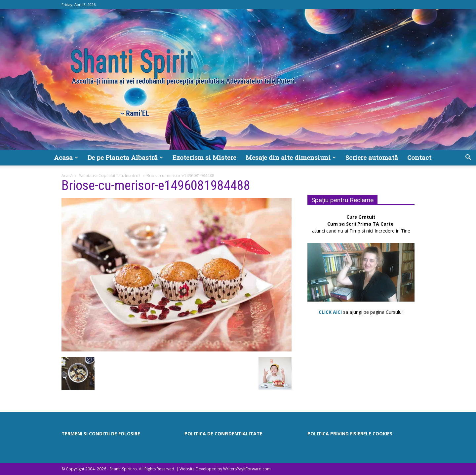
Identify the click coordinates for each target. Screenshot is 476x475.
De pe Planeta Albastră (125, 157)
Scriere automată (372, 157)
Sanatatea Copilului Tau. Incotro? (110, 176)
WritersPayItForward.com (247, 469)
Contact (419, 157)
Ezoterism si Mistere (204, 157)
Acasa (66, 157)
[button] (468, 158)
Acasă (67, 176)
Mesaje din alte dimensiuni (291, 157)
